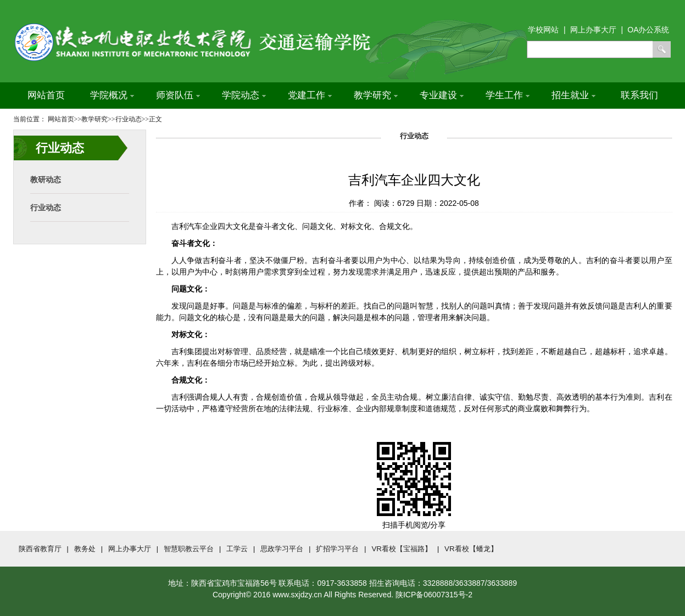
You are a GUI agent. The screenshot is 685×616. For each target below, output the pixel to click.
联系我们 (639, 95)
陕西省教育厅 (40, 549)
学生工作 (508, 95)
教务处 (85, 549)
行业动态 (46, 208)
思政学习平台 (282, 549)
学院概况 (112, 95)
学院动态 (244, 95)
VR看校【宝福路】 (402, 549)
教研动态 (46, 180)
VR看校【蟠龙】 (471, 549)
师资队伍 (178, 95)
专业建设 (442, 95)
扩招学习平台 (337, 549)
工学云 (237, 549)
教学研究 (376, 95)
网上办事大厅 (130, 549)
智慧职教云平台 (189, 549)
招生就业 (573, 95)
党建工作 (310, 95)
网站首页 (46, 95)
